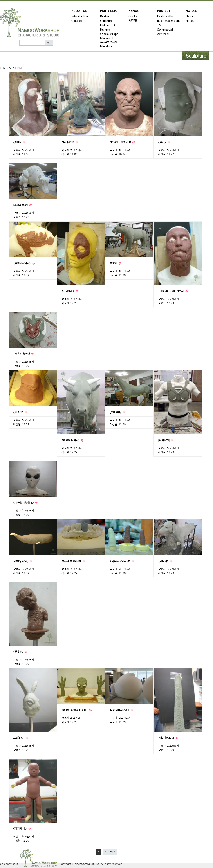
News (189, 16)
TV (159, 25)
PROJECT (164, 11)
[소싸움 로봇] (21, 205)
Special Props (109, 34)
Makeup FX (108, 25)
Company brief (9, 864)
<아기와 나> (20, 829)
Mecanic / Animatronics (109, 40)
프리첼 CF (19, 738)
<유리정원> (68, 142)
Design (104, 16)
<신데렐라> (68, 291)
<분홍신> (19, 652)
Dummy (105, 29)
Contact (77, 21)
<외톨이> (19, 412)
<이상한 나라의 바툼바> (75, 710)
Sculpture (106, 21)
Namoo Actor (134, 12)
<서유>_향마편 (22, 354)
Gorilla (133, 16)
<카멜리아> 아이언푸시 (171, 291)
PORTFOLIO (109, 11)
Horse (133, 21)
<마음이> (164, 561)
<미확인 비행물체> (24, 503)
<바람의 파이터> (71, 440)
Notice (190, 21)
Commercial (165, 29)
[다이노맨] (164, 440)
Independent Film (168, 21)
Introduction (80, 16)
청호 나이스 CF (167, 738)
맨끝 (113, 852)
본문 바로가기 (0, 1)
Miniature (106, 46)
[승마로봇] (116, 412)
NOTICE (191, 11)
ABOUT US (79, 11)
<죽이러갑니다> (22, 263)
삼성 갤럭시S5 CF (120, 710)
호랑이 (114, 263)
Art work (163, 34)
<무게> (162, 142)
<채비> (17, 142)
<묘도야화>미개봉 (72, 561)
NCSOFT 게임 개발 (121, 142)
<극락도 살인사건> (120, 561)
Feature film (165, 16)
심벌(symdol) (21, 561)
